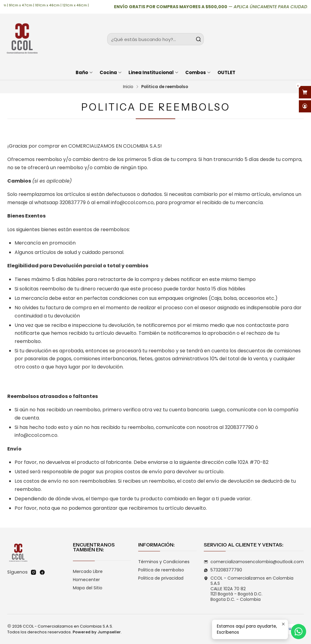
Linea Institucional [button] (154, 72)
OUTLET (226, 72)
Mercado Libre (88, 571)
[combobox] (155, 39)
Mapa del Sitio (88, 588)
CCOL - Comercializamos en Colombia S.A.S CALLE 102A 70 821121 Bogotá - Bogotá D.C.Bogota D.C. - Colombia (249, 589)
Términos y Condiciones (164, 562)
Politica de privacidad (161, 578)
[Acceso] (305, 106)
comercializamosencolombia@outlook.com (254, 562)
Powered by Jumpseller (97, 632)
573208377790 (223, 570)
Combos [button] (198, 72)
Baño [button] (84, 72)
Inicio (128, 87)
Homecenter (86, 580)
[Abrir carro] (305, 92)
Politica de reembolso (161, 570)
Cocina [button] (111, 72)
